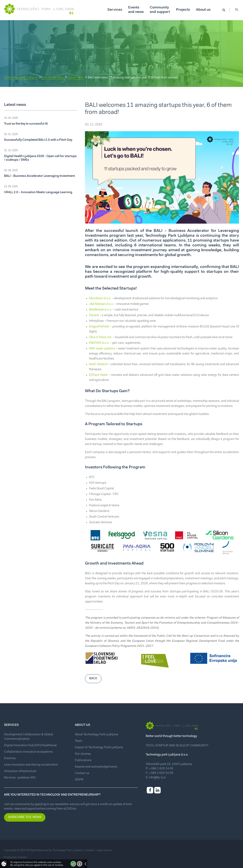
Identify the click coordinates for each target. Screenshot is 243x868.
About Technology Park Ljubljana (96, 735)
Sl (237, 10)
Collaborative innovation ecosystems (28, 752)
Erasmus (10, 758)
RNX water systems (102, 349)
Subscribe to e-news (25, 817)
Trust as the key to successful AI (26, 124)
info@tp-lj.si (157, 778)
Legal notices (104, 850)
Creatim (23, 857)
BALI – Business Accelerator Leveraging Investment (39, 176)
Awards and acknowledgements (96, 767)
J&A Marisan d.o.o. (102, 304)
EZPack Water (98, 375)
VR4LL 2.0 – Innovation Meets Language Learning (38, 192)
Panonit (94, 315)
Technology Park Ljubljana (21, 78)
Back (93, 679)
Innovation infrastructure (20, 771)
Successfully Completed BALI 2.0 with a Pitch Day (38, 140)
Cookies (90, 850)
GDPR (79, 780)
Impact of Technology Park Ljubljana (99, 748)
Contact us (82, 773)
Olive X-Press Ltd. (101, 337)
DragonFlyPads (99, 327)
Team (79, 741)
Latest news (76, 78)
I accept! (73, 864)
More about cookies (80, 864)
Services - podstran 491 (20, 778)
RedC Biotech (98, 364)
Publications (83, 760)
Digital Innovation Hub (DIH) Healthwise (30, 746)
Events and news (53, 78)
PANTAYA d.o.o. (99, 343)
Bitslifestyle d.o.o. (101, 310)
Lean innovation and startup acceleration (31, 765)
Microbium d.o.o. (100, 299)
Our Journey (83, 754)
